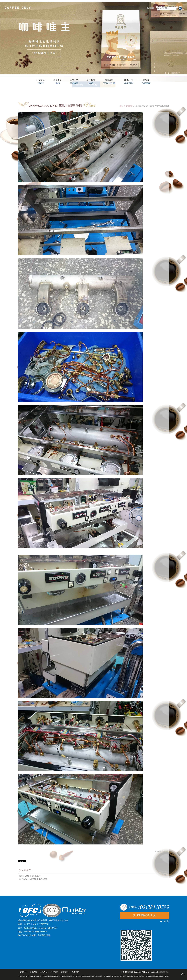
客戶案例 (91, 82)
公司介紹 (41, 82)
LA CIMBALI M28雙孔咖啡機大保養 (33, 879)
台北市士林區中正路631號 (36, 924)
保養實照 (109, 82)
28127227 (53, 928)
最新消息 (57, 82)
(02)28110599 (31, 928)
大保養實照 (128, 106)
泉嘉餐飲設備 (44, 935)
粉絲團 (146, 82)
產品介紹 (74, 82)
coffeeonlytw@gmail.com (36, 932)
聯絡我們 (128, 82)
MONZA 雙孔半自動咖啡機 (30, 876)
